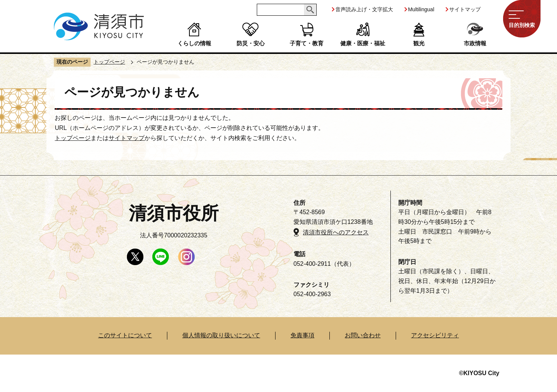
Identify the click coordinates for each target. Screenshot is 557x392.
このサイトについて (125, 335)
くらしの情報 (194, 43)
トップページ (109, 62)
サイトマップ (465, 9)
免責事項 (302, 335)
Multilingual (421, 9)
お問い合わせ (363, 335)
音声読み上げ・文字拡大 (364, 9)
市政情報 (475, 43)
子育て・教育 (307, 43)
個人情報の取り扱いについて (221, 335)
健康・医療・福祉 (363, 43)
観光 (419, 43)
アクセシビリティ (435, 335)
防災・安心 (251, 43)
